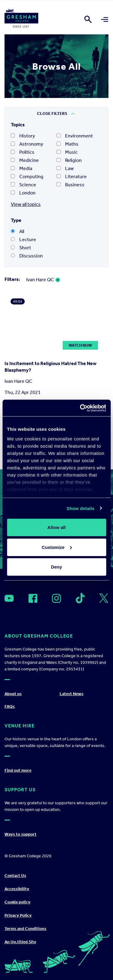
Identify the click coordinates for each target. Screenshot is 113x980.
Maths (67, 144)
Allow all (56, 527)
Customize (57, 547)
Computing (27, 176)
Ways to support (20, 834)
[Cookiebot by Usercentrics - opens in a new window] (80, 408)
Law (65, 168)
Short (21, 248)
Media (22, 168)
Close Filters (52, 113)
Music (67, 152)
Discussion (27, 256)
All (17, 231)
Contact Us (15, 876)
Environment (75, 136)
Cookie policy (17, 902)
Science (24, 185)
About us (13, 694)
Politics (23, 152)
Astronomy (27, 144)
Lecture (24, 239)
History (23, 136)
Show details (81, 508)
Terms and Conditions (25, 929)
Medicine (25, 160)
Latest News (72, 694)
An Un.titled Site (20, 942)
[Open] (9, 598)
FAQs (10, 706)
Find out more (18, 770)
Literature (72, 176)
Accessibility (17, 889)
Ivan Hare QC (40, 280)
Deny (56, 567)
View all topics (26, 204)
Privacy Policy (18, 915)
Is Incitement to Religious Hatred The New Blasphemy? (50, 367)
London (23, 193)
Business (71, 185)
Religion (69, 160)
